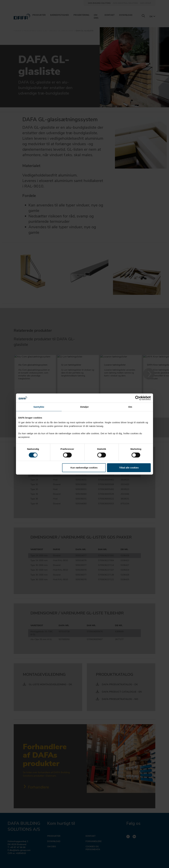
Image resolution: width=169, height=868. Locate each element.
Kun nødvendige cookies (84, 468)
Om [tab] (130, 407)
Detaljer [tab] (84, 407)
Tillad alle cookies (129, 468)
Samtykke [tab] (39, 407)
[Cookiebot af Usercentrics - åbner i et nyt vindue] (137, 398)
